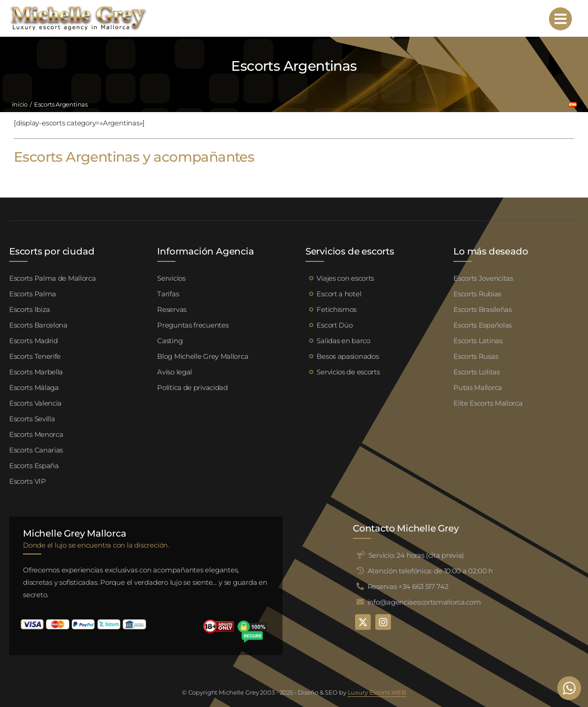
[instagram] (383, 622)
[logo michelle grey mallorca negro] (78, 8)
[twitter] (363, 622)
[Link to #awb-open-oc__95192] (560, 19)
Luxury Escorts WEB (377, 692)
